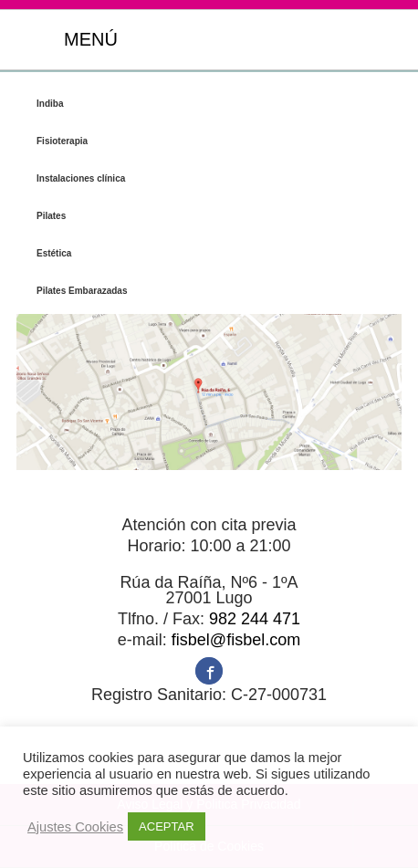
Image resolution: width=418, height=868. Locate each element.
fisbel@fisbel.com (236, 640)
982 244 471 (255, 619)
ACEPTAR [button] (166, 826)
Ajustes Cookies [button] (75, 827)
